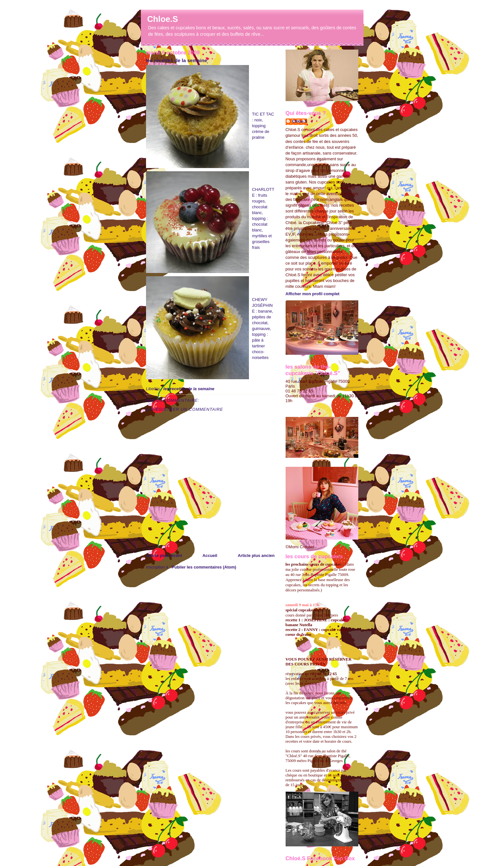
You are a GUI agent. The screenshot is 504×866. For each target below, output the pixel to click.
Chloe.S (163, 19)
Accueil (210, 555)
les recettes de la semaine (177, 60)
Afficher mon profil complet (313, 294)
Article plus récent (164, 555)
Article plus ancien (256, 555)
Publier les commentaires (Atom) (204, 567)
